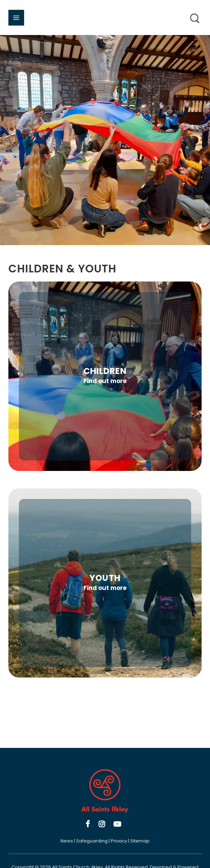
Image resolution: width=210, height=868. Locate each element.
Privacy (119, 841)
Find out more (105, 381)
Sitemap (140, 841)
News (67, 841)
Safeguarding (92, 841)
